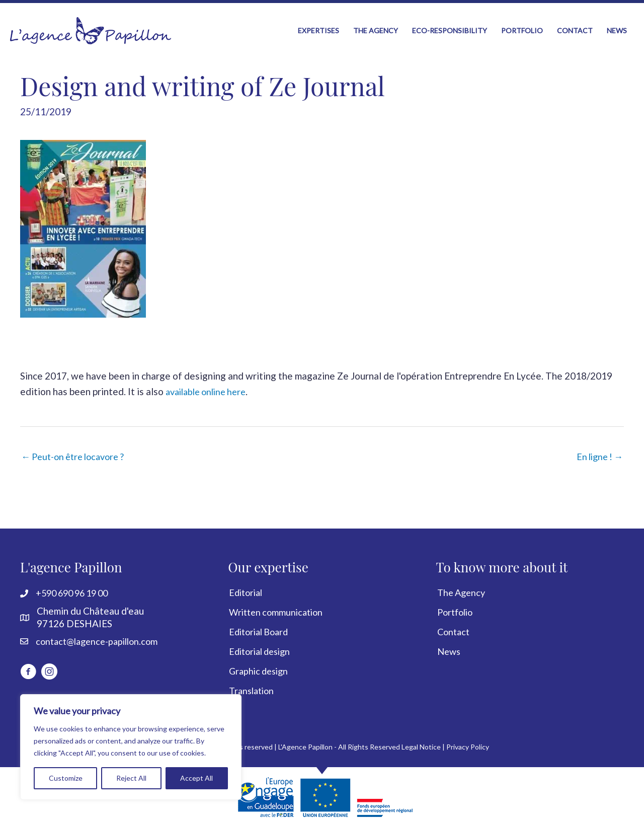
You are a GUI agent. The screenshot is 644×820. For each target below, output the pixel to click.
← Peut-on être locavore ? (77, 448)
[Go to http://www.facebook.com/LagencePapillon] (28, 666)
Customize (66, 778)
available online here (210, 382)
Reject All (131, 778)
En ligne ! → (597, 448)
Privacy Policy (468, 740)
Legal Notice (421, 740)
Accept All (196, 778)
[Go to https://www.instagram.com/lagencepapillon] (49, 666)
